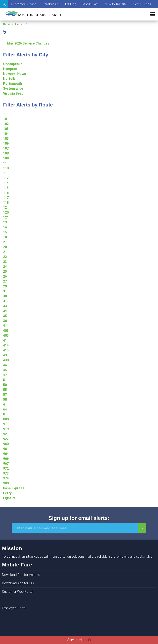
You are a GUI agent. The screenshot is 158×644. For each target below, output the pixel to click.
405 (6, 336)
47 (5, 375)
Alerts (18, 24)
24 (5, 267)
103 (6, 129)
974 (6, 478)
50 (5, 385)
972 (6, 468)
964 (6, 454)
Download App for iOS (18, 583)
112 (6, 178)
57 (5, 395)
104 (6, 134)
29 (5, 286)
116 (6, 193)
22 (5, 257)
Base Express (14, 488)
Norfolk (9, 79)
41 (5, 340)
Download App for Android (21, 575)
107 (6, 148)
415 (6, 350)
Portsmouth (12, 84)
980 (6, 483)
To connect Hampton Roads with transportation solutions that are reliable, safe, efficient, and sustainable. (78, 556)
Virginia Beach (14, 93)
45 (5, 370)
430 (6, 360)
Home (7, 24)
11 (5, 163)
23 (5, 262)
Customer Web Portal (18, 592)
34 (5, 311)
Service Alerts (79, 640)
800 (6, 419)
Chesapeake (13, 64)
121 (6, 217)
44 (5, 365)
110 (6, 168)
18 (5, 237)
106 (6, 144)
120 (6, 212)
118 (6, 203)
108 (6, 153)
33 (5, 306)
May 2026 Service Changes (28, 43)
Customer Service (24, 4)
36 (5, 321)
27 (5, 281)
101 (6, 119)
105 (6, 139)
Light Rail (10, 498)
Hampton (10, 69)
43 (5, 355)
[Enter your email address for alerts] (75, 528)
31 (5, 301)
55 (5, 390)
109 (6, 158)
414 (6, 345)
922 (6, 439)
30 (5, 296)
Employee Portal (14, 608)
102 (6, 124)
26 (5, 276)
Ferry (7, 493)
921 (6, 434)
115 (6, 188)
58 (5, 400)
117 (6, 198)
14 (5, 227)
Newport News (15, 74)
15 (5, 232)
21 (5, 252)
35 (5, 316)
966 (6, 459)
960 (6, 444)
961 (6, 449)
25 (5, 272)
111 (6, 173)
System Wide (13, 89)
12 (5, 208)
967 (6, 464)
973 (6, 473)
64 (5, 409)
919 (6, 429)
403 (6, 331)
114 (6, 183)
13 (5, 222)
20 (5, 247)
